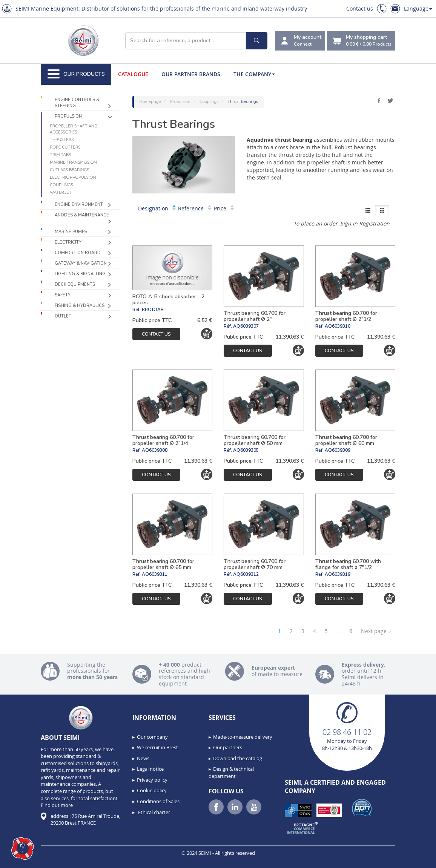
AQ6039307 (246, 326)
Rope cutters (65, 147)
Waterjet (61, 192)
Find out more (57, 805)
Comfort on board (78, 253)
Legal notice (150, 769)
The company (254, 74)
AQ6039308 (155, 450)
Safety (63, 295)
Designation (157, 208)
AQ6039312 (246, 574)
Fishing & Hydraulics (80, 306)
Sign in (349, 223)
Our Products (76, 74)
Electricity (68, 242)
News (143, 758)
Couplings (61, 185)
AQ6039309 (338, 450)
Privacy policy (152, 780)
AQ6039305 (246, 450)
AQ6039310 (338, 326)
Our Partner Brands (191, 74)
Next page (376, 631)
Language (418, 8)
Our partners (228, 747)
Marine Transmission (73, 162)
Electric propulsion (73, 177)
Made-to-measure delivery (243, 737)
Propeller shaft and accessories (74, 129)
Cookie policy (152, 790)
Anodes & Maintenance (82, 215)
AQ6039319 (338, 574)
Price (224, 208)
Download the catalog (238, 758)
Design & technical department (231, 772)
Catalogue (133, 74)
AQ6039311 (155, 574)
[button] (23, 848)
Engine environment (79, 205)
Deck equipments (75, 284)
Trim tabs (60, 155)
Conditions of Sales (158, 801)
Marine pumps (71, 232)
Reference (195, 208)
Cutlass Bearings (69, 170)
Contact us (360, 8)
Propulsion (68, 116)
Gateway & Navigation (81, 263)
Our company (152, 737)
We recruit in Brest (157, 747)
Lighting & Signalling (80, 274)
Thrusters (62, 140)
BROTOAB (153, 310)
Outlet (63, 316)
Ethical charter (154, 812)
